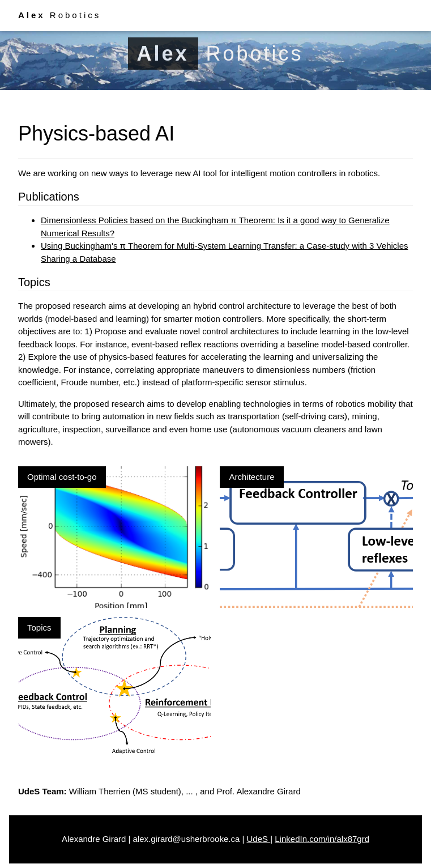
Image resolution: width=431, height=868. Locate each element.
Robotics (59, 15)
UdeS (258, 839)
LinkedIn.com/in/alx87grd (322, 839)
